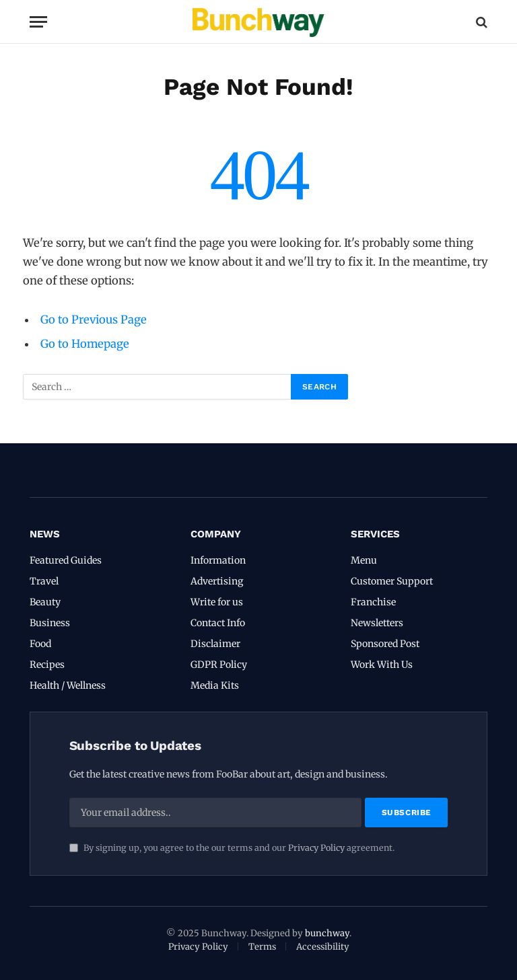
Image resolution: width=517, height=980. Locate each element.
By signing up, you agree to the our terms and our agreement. (232, 848)
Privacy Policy (316, 848)
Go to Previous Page (94, 320)
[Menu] (38, 22)
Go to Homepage (85, 344)
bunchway (327, 933)
